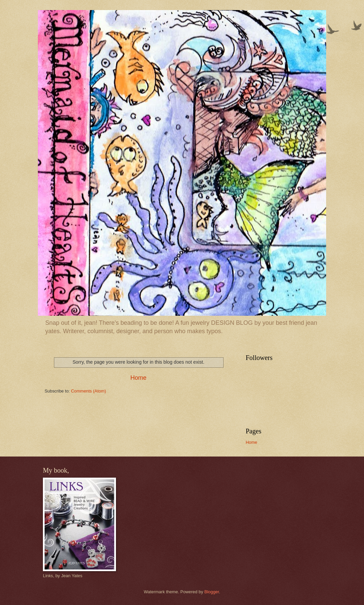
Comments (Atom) (88, 391)
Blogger (212, 592)
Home (138, 378)
